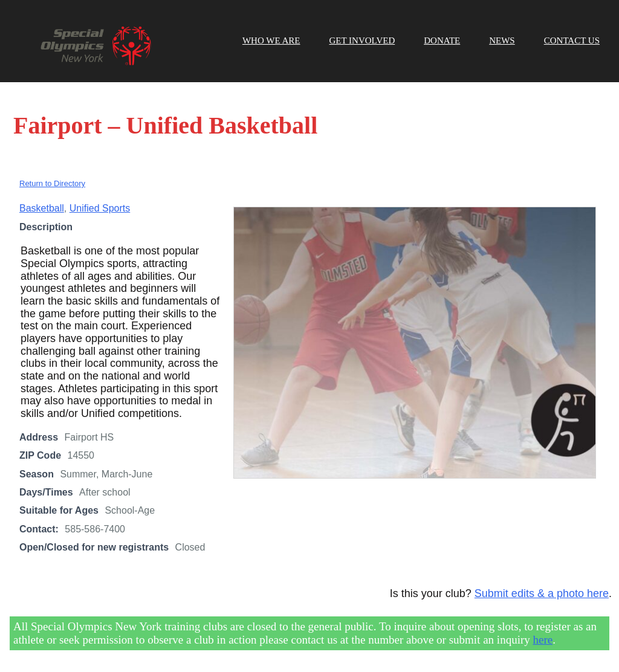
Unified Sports (100, 208)
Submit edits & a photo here (542, 593)
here (543, 640)
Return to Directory (52, 183)
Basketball (42, 208)
